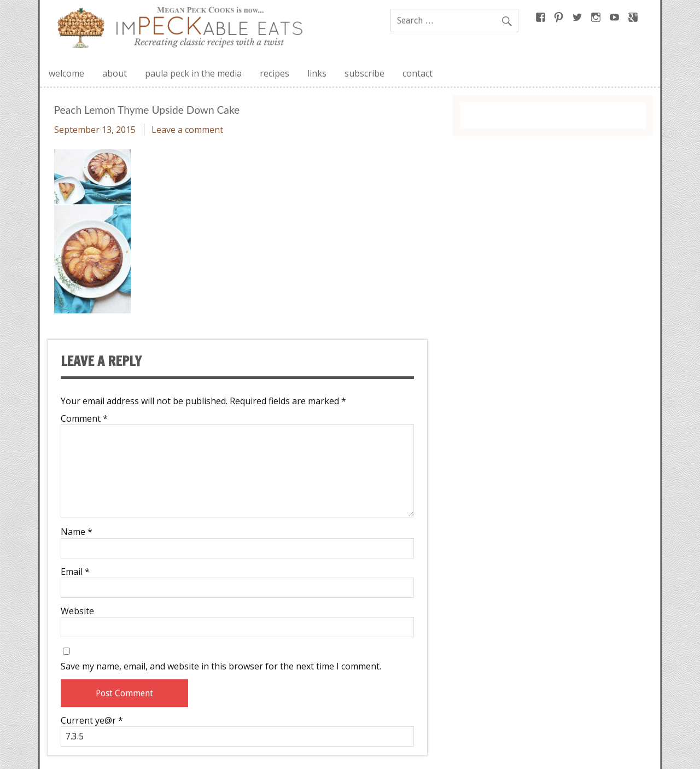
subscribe (364, 73)
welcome (66, 73)
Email (75, 572)
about (115, 73)
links (317, 73)
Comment (84, 418)
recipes (275, 73)
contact (418, 73)
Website (77, 611)
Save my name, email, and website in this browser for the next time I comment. (221, 666)
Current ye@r (92, 720)
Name (77, 532)
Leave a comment (187, 130)
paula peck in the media (193, 73)
